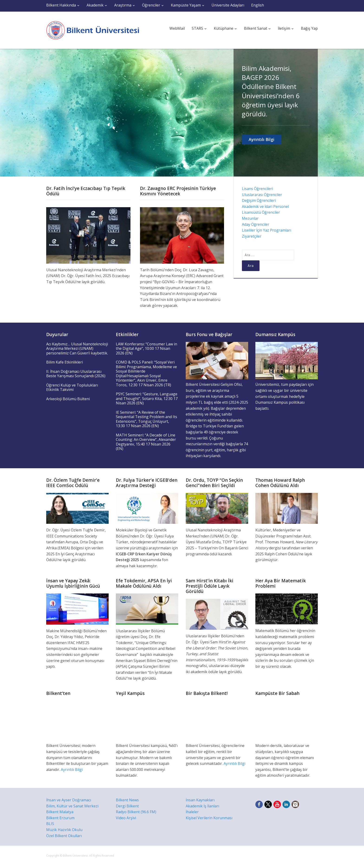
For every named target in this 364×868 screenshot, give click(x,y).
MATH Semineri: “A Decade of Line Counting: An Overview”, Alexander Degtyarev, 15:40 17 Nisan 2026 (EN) (146, 442)
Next (356, 113)
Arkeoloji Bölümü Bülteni (68, 399)
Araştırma (123, 5)
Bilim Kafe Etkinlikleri (65, 362)
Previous (8, 113)
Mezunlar (250, 218)
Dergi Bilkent (127, 806)
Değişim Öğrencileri (259, 200)
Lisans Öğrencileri (257, 189)
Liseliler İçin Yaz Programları (266, 230)
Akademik (95, 5)
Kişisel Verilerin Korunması (209, 818)
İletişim (284, 28)
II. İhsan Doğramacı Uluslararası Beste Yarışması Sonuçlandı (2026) (76, 374)
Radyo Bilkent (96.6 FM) (136, 812)
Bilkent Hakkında (61, 5)
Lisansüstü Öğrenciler (261, 212)
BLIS (50, 824)
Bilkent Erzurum (60, 818)
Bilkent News (127, 800)
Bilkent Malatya (60, 812)
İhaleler (192, 812)
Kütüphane (224, 28)
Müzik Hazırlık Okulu (64, 830)
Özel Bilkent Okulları (64, 836)
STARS (197, 28)
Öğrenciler (151, 5)
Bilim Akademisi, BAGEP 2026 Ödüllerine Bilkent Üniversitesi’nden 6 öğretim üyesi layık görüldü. (271, 91)
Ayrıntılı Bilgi (262, 139)
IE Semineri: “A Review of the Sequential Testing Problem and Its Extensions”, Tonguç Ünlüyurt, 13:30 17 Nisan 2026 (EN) (146, 419)
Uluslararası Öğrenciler (262, 195)
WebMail (177, 28)
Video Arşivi (126, 818)
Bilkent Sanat (256, 28)
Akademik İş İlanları (202, 806)
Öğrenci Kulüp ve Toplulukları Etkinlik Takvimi (72, 387)
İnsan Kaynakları (200, 800)
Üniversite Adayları (228, 5)
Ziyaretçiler (252, 236)
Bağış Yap (309, 28)
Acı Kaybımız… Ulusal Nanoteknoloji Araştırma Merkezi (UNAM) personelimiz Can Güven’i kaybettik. (77, 349)
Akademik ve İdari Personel (265, 206)
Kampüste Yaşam (186, 5)
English (258, 5)
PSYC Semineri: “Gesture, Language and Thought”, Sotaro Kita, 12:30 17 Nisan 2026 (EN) (147, 398)
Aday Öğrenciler (256, 224)
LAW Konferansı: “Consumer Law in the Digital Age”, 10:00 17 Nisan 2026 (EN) (146, 349)
